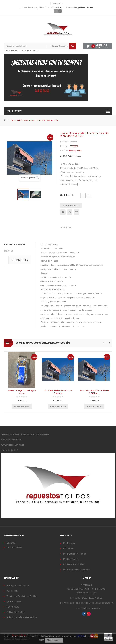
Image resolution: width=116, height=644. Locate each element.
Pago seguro (13, 607)
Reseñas (8, 251)
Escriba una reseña (69, 142)
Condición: (65, 151)
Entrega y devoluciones (18, 586)
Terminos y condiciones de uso (22, 596)
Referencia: (65, 146)
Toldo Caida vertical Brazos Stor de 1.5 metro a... (58, 392)
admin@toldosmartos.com (83, 8)
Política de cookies (16, 612)
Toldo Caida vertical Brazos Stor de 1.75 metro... (94, 392)
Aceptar (109, 639)
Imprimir (70, 212)
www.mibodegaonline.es (13, 445)
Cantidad (65, 195)
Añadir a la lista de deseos (77, 212)
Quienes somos (14, 601)
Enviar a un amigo (63, 212)
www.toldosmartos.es (11, 440)
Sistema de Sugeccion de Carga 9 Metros (22, 392)
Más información (54, 640)
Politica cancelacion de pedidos (22, 617)
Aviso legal (12, 591)
